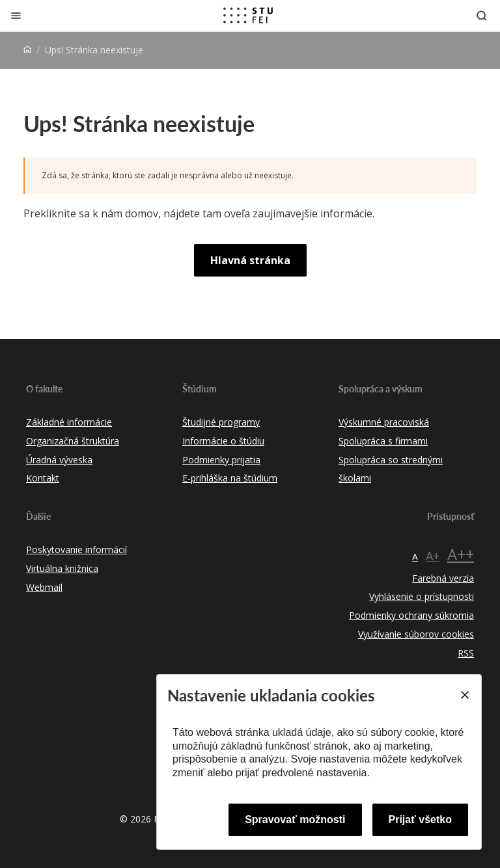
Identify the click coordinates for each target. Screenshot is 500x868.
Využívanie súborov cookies (416, 634)
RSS (466, 653)
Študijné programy (221, 422)
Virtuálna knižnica (62, 568)
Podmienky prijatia (221, 460)
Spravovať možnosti (295, 820)
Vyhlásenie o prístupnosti (422, 596)
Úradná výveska (59, 460)
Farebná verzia (443, 578)
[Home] (27, 50)
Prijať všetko (421, 820)
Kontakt (43, 478)
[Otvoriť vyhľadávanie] (482, 15)
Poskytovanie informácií (76, 549)
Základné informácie (69, 422)
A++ (461, 554)
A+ (433, 556)
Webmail (44, 587)
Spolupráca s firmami (383, 441)
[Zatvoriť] (16, 15)
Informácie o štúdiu (223, 441)
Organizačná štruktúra (73, 441)
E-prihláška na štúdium (230, 478)
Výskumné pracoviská (384, 422)
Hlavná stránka (250, 260)
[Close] (464, 695)
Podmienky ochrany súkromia (411, 615)
